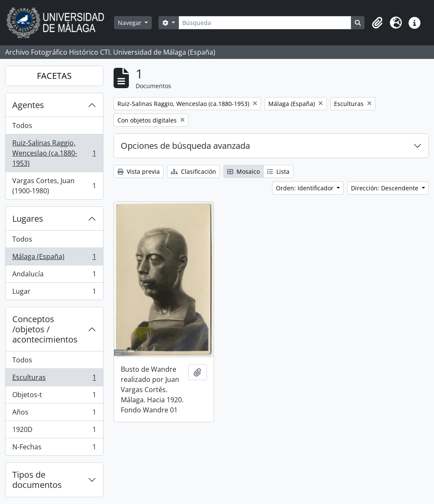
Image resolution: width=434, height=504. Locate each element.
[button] (377, 23)
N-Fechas (54, 448)
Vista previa (139, 171)
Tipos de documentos (37, 480)
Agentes (28, 105)
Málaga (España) (54, 258)
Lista (278, 171)
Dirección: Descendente (385, 188)
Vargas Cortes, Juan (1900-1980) (54, 186)
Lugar (54, 293)
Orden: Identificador (306, 188)
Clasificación (193, 171)
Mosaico (243, 171)
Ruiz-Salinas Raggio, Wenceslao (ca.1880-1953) (54, 153)
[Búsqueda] (265, 23)
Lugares (28, 219)
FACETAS (54, 76)
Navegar (131, 23)
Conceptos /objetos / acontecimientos (45, 329)
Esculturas (54, 379)
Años (54, 414)
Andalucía (54, 276)
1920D (54, 431)
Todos (22, 125)
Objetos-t (54, 397)
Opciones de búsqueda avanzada (185, 146)
